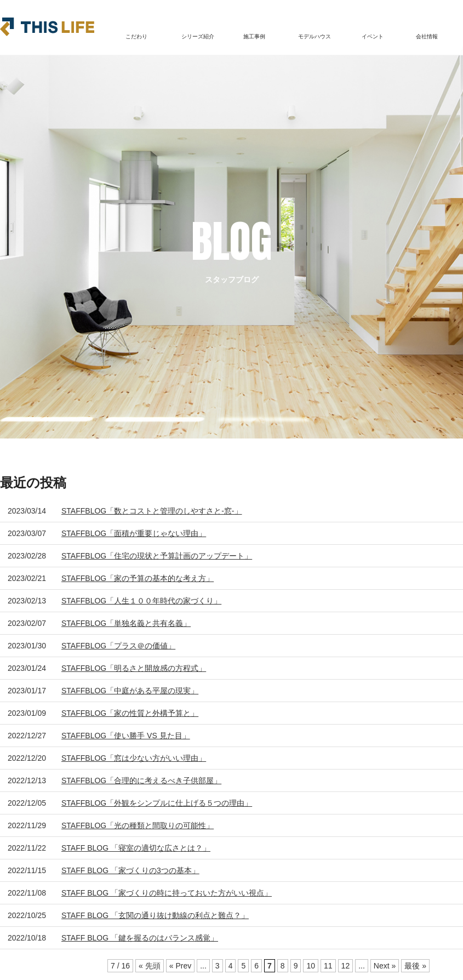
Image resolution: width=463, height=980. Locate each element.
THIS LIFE (47, 27)
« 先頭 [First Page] (150, 966)
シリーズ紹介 (198, 36)
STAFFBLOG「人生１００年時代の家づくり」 (141, 601)
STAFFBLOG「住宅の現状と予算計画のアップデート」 (157, 556)
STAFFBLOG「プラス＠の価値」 (118, 646)
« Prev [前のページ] (180, 966)
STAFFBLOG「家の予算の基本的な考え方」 (138, 578)
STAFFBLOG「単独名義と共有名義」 (126, 623)
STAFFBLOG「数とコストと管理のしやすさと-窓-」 (152, 511)
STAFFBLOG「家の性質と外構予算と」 (130, 713)
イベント (373, 36)
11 (328, 966)
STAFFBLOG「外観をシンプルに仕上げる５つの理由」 (157, 803)
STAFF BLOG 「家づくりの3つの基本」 (130, 870)
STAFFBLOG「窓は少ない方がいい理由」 (134, 758)
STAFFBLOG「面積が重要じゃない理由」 (134, 533)
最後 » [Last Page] (415, 966)
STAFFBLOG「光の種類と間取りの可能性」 (138, 825)
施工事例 (254, 36)
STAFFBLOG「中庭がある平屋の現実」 (130, 691)
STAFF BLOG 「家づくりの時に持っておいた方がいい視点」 (167, 893)
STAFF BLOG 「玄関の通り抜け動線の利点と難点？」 (155, 915)
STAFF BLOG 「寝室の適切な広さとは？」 (136, 848)
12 (346, 966)
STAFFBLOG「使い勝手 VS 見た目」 (126, 736)
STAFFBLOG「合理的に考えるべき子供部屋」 (141, 780)
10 (311, 966)
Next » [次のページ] (385, 966)
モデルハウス (315, 36)
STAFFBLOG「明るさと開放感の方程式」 (134, 668)
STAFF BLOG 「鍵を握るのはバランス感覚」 (140, 938)
